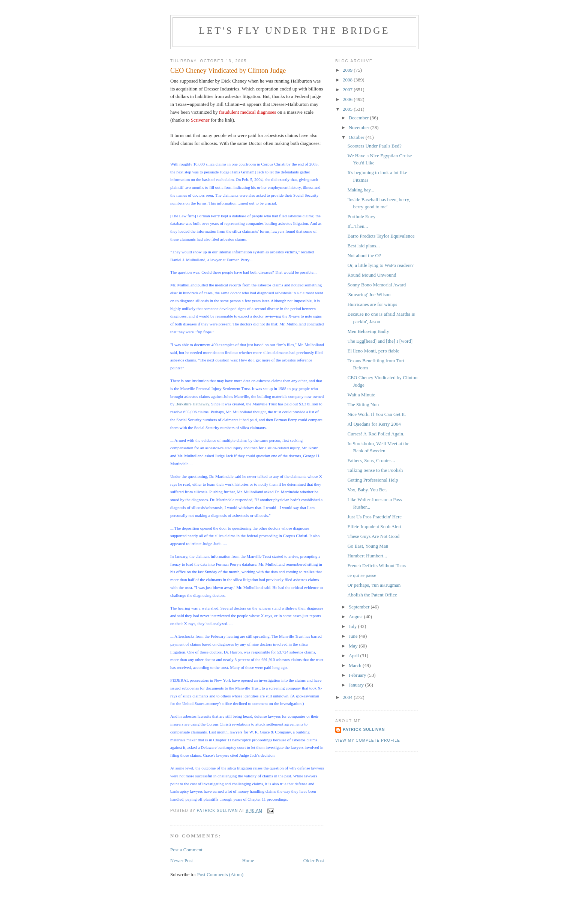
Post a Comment (186, 850)
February (358, 675)
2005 (348, 109)
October (357, 137)
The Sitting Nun (363, 404)
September (360, 607)
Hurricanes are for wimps (372, 304)
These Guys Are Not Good (373, 536)
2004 (348, 697)
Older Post (314, 861)
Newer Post (181, 861)
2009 (348, 70)
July (353, 626)
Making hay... (361, 190)
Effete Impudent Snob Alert (374, 526)
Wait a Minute (361, 395)
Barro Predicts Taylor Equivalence (381, 236)
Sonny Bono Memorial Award (376, 285)
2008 (348, 80)
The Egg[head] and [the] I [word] (380, 341)
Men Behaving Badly (368, 331)
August (356, 617)
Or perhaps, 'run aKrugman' (374, 585)
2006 (348, 99)
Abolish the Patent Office (372, 595)
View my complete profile (368, 740)
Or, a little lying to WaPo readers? (380, 265)
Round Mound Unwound (372, 275)
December (359, 118)
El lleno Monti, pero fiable (373, 351)
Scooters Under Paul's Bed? (374, 146)
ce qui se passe (362, 575)
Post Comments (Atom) (220, 874)
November (360, 127)
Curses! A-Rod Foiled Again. (376, 434)
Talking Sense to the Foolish (375, 470)
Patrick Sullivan (364, 730)
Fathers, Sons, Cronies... (371, 460)
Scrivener (200, 120)
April (355, 656)
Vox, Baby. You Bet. (367, 490)
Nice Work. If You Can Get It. (376, 414)
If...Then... (358, 226)
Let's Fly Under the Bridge (294, 31)
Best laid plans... (363, 246)
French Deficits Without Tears (377, 565)
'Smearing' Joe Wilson (369, 294)
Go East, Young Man (368, 546)
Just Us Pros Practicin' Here (374, 517)
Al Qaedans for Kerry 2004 (374, 424)
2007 (348, 90)
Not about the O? (364, 255)
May (354, 646)
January (357, 685)
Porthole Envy (361, 216)
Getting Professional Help (373, 480)
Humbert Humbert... (367, 556)
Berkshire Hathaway (192, 404)
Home (248, 861)
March (356, 665)
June (354, 636)
